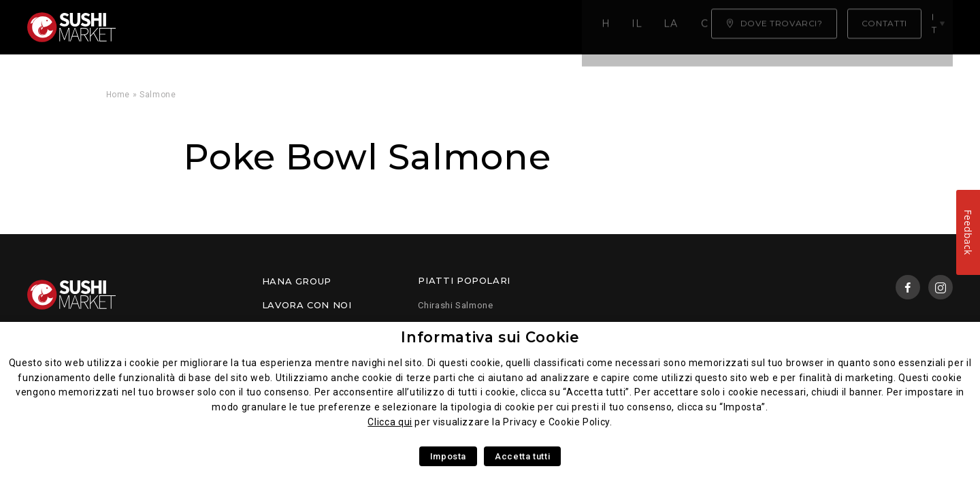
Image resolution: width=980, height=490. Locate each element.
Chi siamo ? (511, 27)
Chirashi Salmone (455, 305)
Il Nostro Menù (246, 27)
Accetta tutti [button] (522, 456)
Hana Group (297, 281)
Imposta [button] (448, 456)
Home (160, 27)
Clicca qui (390, 422)
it (941, 27)
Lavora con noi (307, 305)
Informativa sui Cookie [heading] (490, 337)
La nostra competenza (386, 27)
